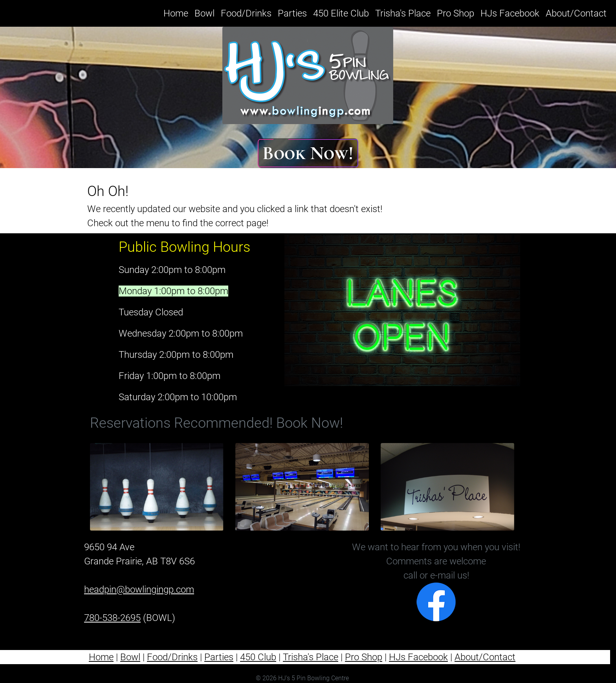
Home (177, 12)
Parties (292, 13)
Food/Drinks (246, 13)
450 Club (258, 657)
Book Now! (308, 153)
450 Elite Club (341, 13)
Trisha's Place (403, 13)
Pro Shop (456, 13)
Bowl (204, 13)
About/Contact (576, 13)
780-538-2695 (112, 618)
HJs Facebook (510, 13)
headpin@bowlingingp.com (139, 590)
